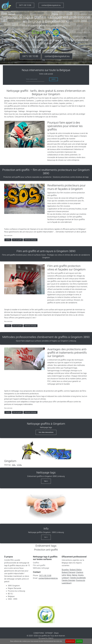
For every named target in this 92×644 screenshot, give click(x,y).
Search (53, 79)
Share (56, 633)
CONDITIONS (39, 633)
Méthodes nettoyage (30, 240)
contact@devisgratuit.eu (51, 5)
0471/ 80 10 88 (25, 5)
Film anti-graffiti (39, 565)
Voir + (46, 481)
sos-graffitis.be (44, 636)
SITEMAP (49, 633)
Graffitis (8, 240)
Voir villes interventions (46, 432)
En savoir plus (70, 641)
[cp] (35, 79)
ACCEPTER (79, 641)
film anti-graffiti (17, 240)
